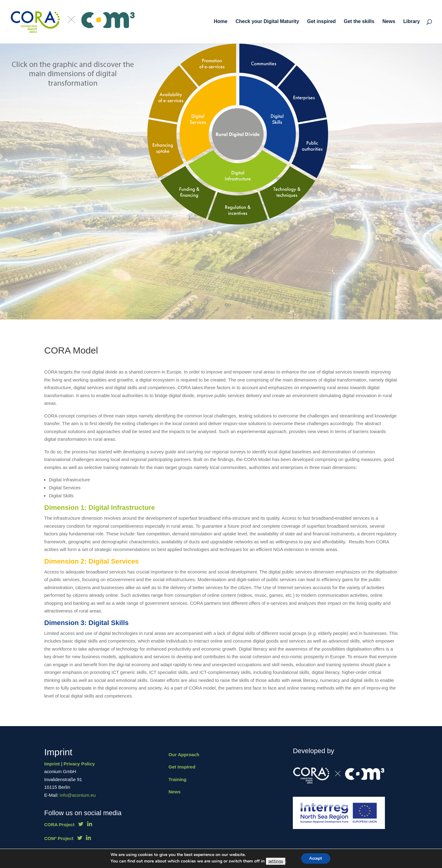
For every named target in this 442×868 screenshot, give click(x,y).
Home (221, 22)
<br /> (271, 133)
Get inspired (321, 22)
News (389, 22)
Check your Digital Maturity (267, 22)
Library (412, 22)
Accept (316, 858)
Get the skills (359, 22)
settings (274, 861)
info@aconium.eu (78, 795)
